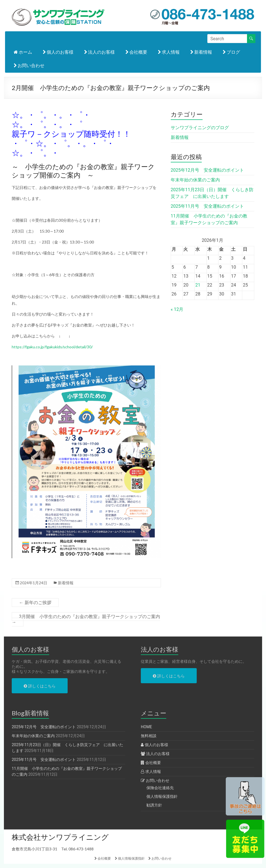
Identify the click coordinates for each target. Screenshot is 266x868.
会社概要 (136, 52)
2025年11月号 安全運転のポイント (207, 206)
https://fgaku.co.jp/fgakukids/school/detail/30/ (52, 347)
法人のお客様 (99, 52)
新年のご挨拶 (35, 603)
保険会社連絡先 (160, 788)
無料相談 (149, 736)
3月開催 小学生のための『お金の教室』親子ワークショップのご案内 (86, 619)
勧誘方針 (154, 805)
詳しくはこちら (40, 686)
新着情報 (201, 52)
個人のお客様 (58, 52)
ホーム (23, 52)
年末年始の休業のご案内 (195, 180)
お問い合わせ (29, 65)
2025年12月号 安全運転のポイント (207, 170)
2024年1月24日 (34, 583)
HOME (146, 727)
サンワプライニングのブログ (200, 128)
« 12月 (177, 309)
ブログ (231, 52)
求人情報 (169, 52)
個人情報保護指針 (162, 796)
